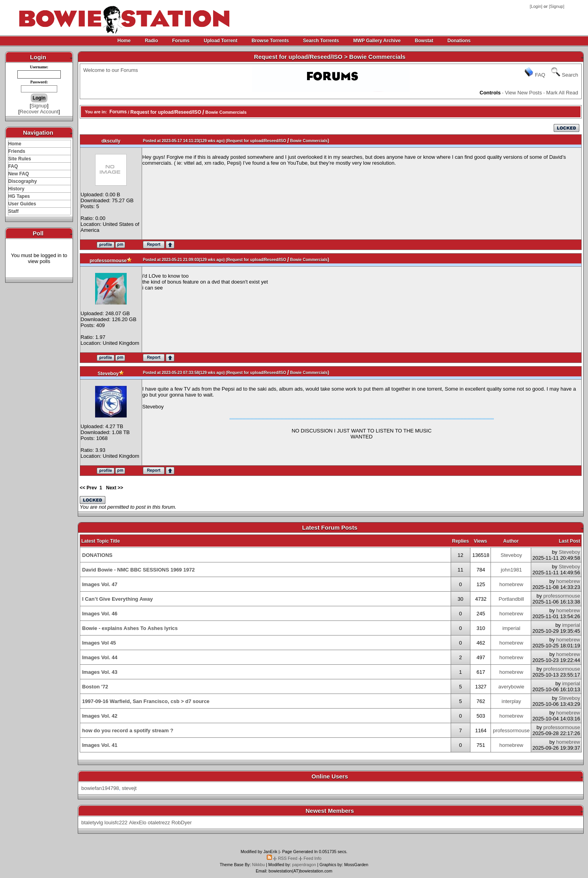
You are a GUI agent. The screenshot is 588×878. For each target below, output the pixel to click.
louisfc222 (116, 823)
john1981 (511, 570)
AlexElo (138, 823)
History (16, 189)
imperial (511, 628)
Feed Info (312, 858)
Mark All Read (562, 93)
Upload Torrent (220, 41)
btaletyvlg (92, 823)
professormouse (108, 261)
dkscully (111, 141)
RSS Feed (287, 858)
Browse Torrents (270, 41)
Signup (557, 6)
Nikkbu (259, 865)
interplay (511, 701)
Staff (14, 211)
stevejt (129, 788)
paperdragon (304, 865)
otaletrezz (159, 823)
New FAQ (19, 174)
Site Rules (20, 159)
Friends (17, 151)
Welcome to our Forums (110, 70)
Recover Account (39, 112)
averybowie (511, 687)
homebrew (511, 584)
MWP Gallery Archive (377, 41)
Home (124, 41)
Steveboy (108, 374)
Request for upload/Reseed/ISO (166, 112)
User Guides (22, 204)
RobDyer (181, 823)
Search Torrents (321, 41)
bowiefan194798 (100, 788)
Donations (459, 41)
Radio (151, 41)
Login (536, 6)
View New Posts (524, 93)
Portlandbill (511, 599)
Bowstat (424, 41)
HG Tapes (19, 196)
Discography (23, 181)
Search (570, 75)
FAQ (13, 166)
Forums (181, 41)
